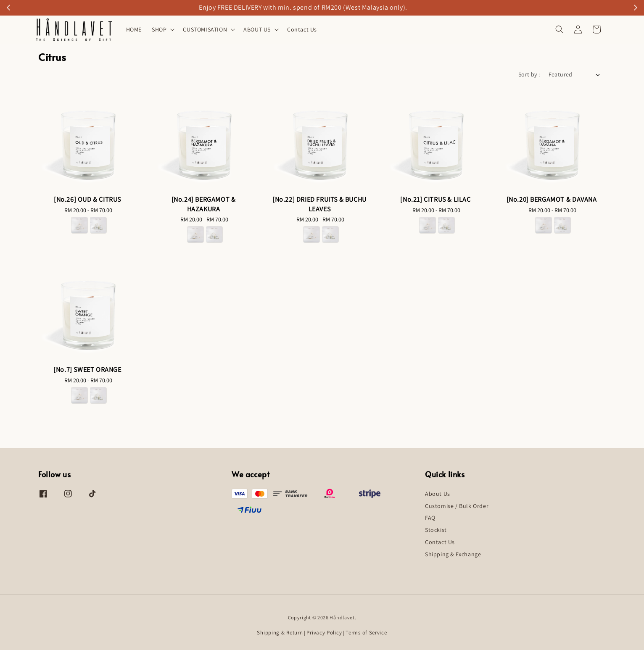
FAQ (430, 518)
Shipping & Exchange (453, 554)
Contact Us (302, 29)
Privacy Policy (324, 633)
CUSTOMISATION (205, 29)
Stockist (436, 530)
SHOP (159, 29)
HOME (134, 29)
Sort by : (529, 74)
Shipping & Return (280, 633)
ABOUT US (257, 29)
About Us (438, 494)
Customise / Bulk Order (457, 506)
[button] (560, 29)
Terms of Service (366, 633)
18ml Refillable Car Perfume (357, 8)
